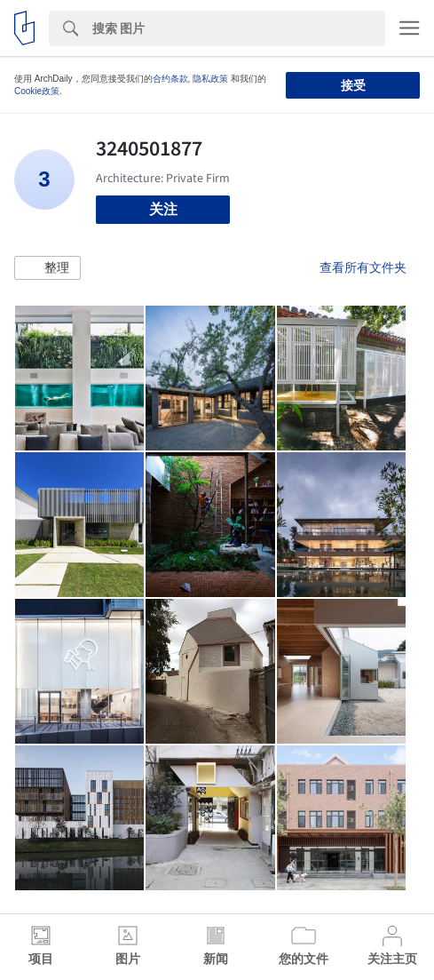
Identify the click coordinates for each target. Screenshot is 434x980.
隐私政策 (210, 79)
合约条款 (170, 79)
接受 (353, 85)
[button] (47, 268)
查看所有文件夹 (363, 267)
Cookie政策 (37, 91)
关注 (163, 209)
